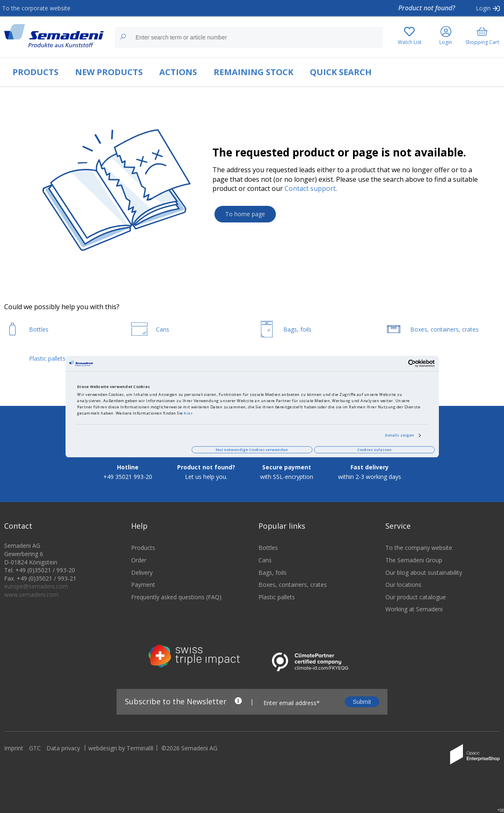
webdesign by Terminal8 (121, 753)
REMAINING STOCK (253, 72)
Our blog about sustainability (424, 577)
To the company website (419, 553)
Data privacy (63, 753)
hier (188, 414)
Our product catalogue (416, 602)
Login (483, 8)
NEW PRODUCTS (109, 72)
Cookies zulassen (374, 450)
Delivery (142, 577)
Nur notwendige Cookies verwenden (252, 450)
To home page (245, 214)
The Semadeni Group (414, 565)
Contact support (310, 188)
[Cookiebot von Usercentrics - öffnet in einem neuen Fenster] (398, 363)
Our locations (403, 590)
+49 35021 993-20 (128, 482)
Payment (143, 590)
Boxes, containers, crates (293, 590)
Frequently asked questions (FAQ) (176, 602)
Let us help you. (206, 482)
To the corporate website (36, 8)
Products (143, 553)
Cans (265, 565)
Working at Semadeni (414, 614)
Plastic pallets (277, 602)
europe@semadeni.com (36, 592)
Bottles (268, 553)
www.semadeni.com (31, 599)
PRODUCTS (35, 72)
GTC (35, 753)
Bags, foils (273, 577)
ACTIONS (178, 72)
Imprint (14, 753)
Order (139, 565)
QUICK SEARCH (341, 72)
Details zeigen (399, 436)
